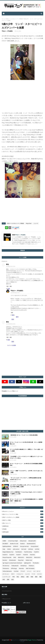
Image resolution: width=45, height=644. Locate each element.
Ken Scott (24, 549)
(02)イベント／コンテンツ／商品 (23, 514)
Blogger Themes (32, 640)
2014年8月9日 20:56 (11, 324)
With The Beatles (30, 568)
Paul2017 (19, 555)
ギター (13, 574)
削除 (11, 286)
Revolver (5, 560)
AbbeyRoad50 (32, 541)
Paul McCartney (28, 552)
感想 (28, 577)
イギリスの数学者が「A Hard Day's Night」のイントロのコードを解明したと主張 (26, 493)
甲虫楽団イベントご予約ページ (10, 391)
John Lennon (16, 549)
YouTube (16, 571)
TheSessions (6, 568)
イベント (29, 571)
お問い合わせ (26, 603)
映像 (32, 577)
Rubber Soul (29, 560)
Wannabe (21, 568)
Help (4, 549)
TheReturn (31, 566)
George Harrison (24, 546)
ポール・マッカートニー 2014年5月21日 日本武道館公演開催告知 (26, 464)
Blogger (22, 641)
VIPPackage (14, 568)
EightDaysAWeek (7, 546)
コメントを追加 (11, 345)
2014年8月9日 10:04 (15, 293)
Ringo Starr (29, 223)
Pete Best (32, 555)
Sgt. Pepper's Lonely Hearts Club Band (12, 563)
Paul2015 (12, 555)
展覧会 (23, 577)
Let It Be (37, 549)
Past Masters (19, 552)
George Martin (35, 546)
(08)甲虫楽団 (23, 532)
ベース (33, 574)
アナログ (23, 571)
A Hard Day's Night (13, 541)
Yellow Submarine (7, 571)
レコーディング (6, 577)
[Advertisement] (15, 625)
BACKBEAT (5, 544)
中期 (13, 577)
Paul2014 (5, 555)
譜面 (8, 580)
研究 (4, 580)
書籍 (36, 577)
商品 (18, 577)
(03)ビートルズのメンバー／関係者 (14, 19)
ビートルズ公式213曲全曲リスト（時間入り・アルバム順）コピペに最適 (26, 450)
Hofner (9, 549)
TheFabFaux (24, 566)
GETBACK (16, 546)
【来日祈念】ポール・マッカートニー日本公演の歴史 (24, 435)
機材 (41, 577)
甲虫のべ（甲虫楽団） (8, 31)
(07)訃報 (23, 529)
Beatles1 (23, 544)
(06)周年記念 (23, 526)
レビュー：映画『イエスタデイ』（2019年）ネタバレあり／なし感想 (26, 472)
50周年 (4, 541)
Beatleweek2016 (31, 544)
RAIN (15, 557)
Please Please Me (7, 557)
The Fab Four (6, 566)
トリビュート (20, 574)
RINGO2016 (29, 557)
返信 (8, 286)
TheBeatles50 (15, 566)
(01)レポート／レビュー (23, 511)
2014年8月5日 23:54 (11, 266)
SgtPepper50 (27, 563)
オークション (6, 574)
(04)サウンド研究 (23, 520)
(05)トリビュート (23, 523)
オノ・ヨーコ (37, 571)
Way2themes (16, 640)
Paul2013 (36, 552)
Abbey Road (23, 541)
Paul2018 (25, 555)
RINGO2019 (37, 557)
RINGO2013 (21, 557)
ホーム (3, 19)
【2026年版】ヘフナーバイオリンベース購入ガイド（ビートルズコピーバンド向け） (26, 457)
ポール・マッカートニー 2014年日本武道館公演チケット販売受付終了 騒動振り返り (26, 500)
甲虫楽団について (6, 603)
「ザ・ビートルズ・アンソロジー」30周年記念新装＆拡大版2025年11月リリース (26, 479)
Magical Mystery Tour (8, 552)
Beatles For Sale (14, 544)
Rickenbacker (13, 560)
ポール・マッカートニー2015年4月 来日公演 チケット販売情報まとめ (26, 443)
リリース (39, 574)
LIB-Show (31, 549)
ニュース (36, 223)
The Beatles (36, 563)
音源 (12, 580)
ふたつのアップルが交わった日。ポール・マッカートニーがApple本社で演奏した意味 (26, 486)
